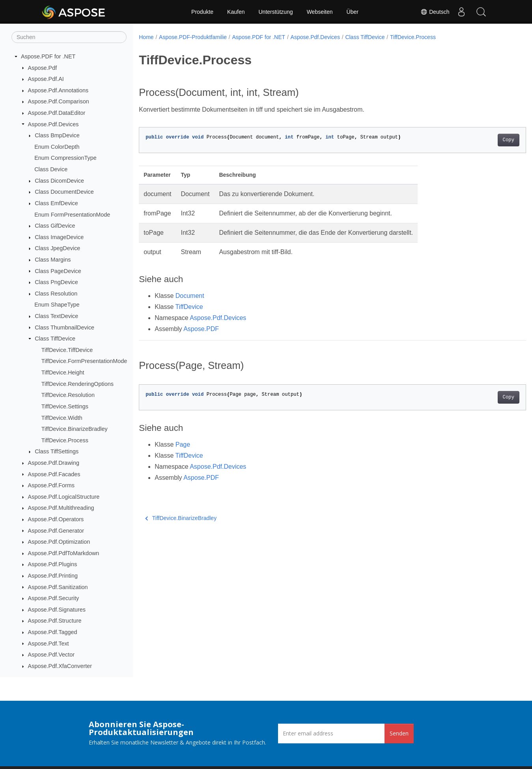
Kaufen (236, 12)
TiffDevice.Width (62, 418)
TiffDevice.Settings (65, 406)
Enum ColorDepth (57, 147)
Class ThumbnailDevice (64, 327)
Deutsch (435, 12)
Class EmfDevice (56, 203)
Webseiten (320, 12)
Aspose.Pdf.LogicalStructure (64, 497)
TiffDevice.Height (63, 372)
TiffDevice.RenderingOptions (77, 384)
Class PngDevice (56, 282)
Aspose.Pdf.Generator (56, 531)
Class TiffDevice (55, 339)
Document (190, 296)
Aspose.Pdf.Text (49, 644)
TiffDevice (189, 307)
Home (146, 37)
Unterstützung (275, 12)
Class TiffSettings (57, 451)
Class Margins (53, 260)
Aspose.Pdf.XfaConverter (60, 666)
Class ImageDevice (59, 237)
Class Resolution (56, 294)
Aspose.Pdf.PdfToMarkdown (64, 553)
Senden (399, 733)
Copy (482, 140)
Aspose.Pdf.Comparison (59, 101)
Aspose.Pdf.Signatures (57, 610)
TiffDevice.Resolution (68, 395)
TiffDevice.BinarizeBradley (75, 429)
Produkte (202, 12)
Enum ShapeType (57, 305)
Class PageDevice (58, 271)
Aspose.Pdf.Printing (53, 576)
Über (353, 12)
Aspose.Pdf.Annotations (58, 90)
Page (183, 444)
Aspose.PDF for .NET (48, 56)
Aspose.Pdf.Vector (51, 655)
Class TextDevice (56, 316)
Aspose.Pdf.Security (54, 598)
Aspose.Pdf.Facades (54, 474)
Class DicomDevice (59, 181)
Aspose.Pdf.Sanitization (58, 587)
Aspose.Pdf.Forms (51, 485)
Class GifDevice (55, 226)
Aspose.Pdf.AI (46, 79)
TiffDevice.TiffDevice (67, 350)
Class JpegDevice (57, 248)
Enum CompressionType (65, 158)
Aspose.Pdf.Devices (53, 124)
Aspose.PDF (201, 329)
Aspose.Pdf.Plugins (53, 564)
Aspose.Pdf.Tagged (53, 632)
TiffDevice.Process (65, 440)
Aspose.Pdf (43, 68)
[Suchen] (69, 37)
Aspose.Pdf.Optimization (59, 542)
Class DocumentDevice (64, 192)
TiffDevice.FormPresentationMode (84, 361)
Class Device (51, 169)
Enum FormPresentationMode (72, 215)
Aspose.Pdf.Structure (55, 621)
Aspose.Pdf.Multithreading (61, 508)
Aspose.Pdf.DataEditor (57, 113)
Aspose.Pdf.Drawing (54, 463)
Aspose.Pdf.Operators (56, 519)
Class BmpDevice (57, 135)
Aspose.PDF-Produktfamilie (193, 37)
